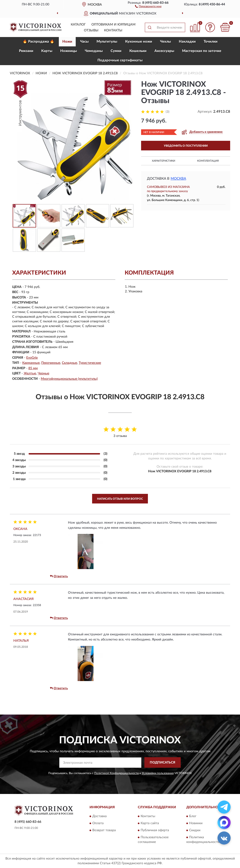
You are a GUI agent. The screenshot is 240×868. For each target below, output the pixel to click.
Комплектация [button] (208, 161)
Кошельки (138, 51)
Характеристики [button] (163, 161)
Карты (47, 51)
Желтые (30, 373)
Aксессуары (164, 51)
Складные (69, 363)
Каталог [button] (78, 25)
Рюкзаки (26, 51)
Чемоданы (94, 51)
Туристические (90, 363)
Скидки (195, 831)
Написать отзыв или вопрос (120, 499)
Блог (193, 816)
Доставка (99, 816)
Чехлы (165, 42)
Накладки (187, 42)
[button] (148, 6)
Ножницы (69, 51)
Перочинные (51, 363)
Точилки (211, 42)
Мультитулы (107, 42)
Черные (43, 373)
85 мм (33, 368)
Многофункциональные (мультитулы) (69, 379)
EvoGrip (32, 358)
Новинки (196, 823)
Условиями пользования (158, 773)
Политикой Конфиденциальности (116, 773)
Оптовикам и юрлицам (113, 25)
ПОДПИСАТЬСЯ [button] (163, 763)
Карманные (31, 363)
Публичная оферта (155, 831)
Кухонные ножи (139, 42)
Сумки (116, 51)
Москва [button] (178, 179)
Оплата (98, 823)
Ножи (67, 42)
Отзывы (91, 30)
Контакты (113, 30)
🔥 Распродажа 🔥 (39, 42)
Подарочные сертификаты (120, 60)
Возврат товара (104, 831)
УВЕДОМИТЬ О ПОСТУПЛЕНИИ (186, 146)
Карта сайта (150, 823)
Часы (84, 42)
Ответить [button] (59, 576)
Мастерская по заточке (202, 51)
